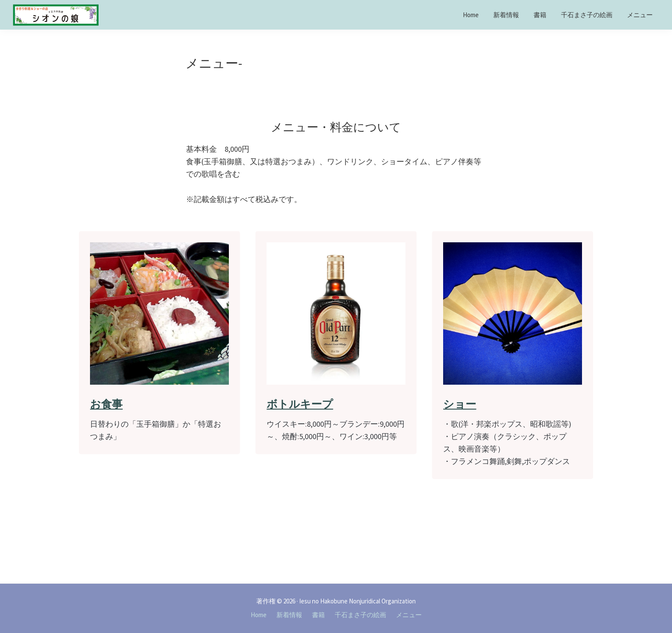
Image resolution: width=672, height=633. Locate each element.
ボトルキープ (300, 404)
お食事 (106, 404)
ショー (460, 404)
